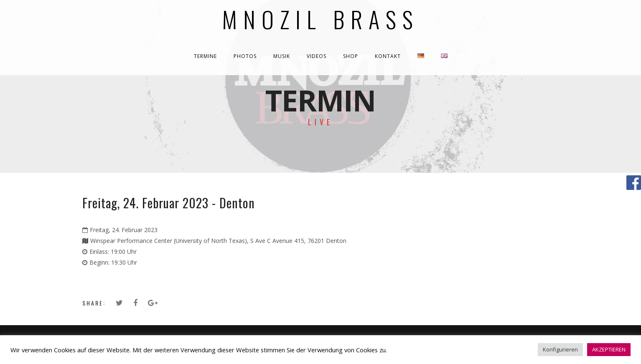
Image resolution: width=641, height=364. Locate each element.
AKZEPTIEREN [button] (609, 349)
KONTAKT (388, 56)
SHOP (351, 56)
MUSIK (282, 56)
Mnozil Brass (321, 19)
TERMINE (205, 56)
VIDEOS (317, 56)
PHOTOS (245, 56)
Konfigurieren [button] (560, 349)
